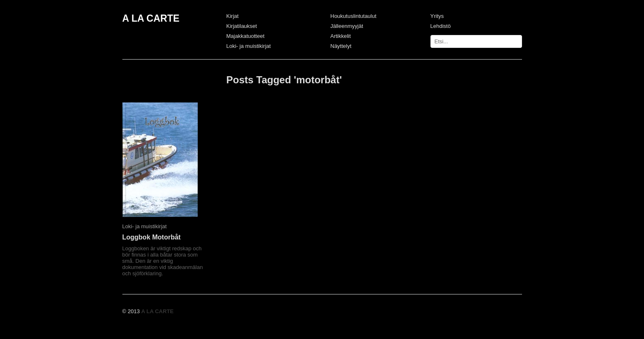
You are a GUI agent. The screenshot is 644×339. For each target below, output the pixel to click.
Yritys (437, 16)
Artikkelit (341, 36)
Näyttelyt (341, 46)
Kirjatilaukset (242, 26)
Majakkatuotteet (246, 36)
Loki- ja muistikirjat (249, 46)
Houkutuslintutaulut (354, 16)
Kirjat (233, 16)
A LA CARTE (151, 18)
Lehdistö (441, 26)
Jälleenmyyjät (347, 26)
